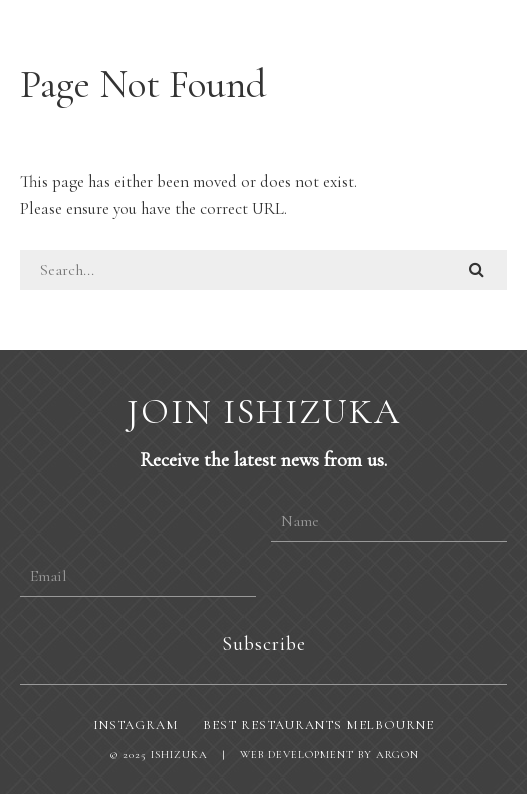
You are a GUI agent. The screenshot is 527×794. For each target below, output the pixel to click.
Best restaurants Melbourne (318, 725)
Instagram (136, 725)
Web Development (297, 754)
